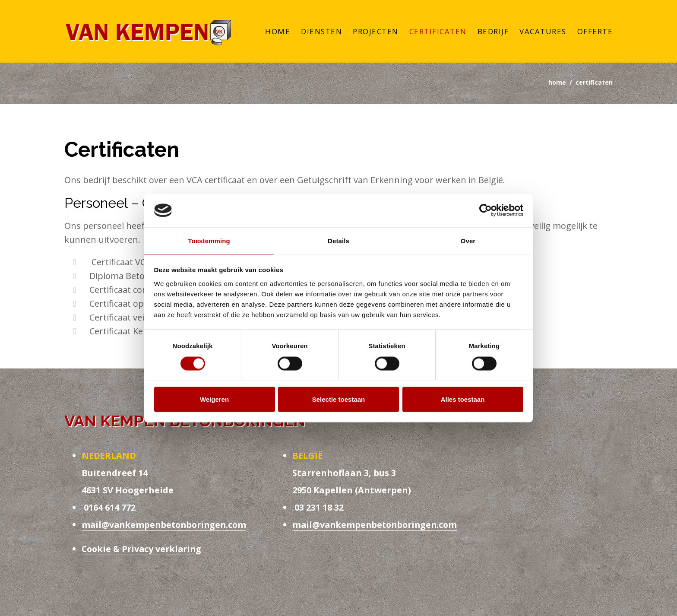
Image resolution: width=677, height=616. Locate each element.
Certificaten (438, 32)
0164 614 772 (109, 509)
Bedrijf (493, 32)
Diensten (321, 32)
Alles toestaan (463, 399)
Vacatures (543, 32)
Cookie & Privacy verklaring (144, 550)
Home (278, 32)
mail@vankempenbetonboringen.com (166, 526)
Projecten (376, 32)
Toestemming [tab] (209, 240)
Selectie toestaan (339, 399)
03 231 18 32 (318, 509)
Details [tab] (338, 240)
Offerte (595, 32)
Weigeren (214, 399)
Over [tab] (468, 240)
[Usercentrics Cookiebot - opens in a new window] (486, 210)
